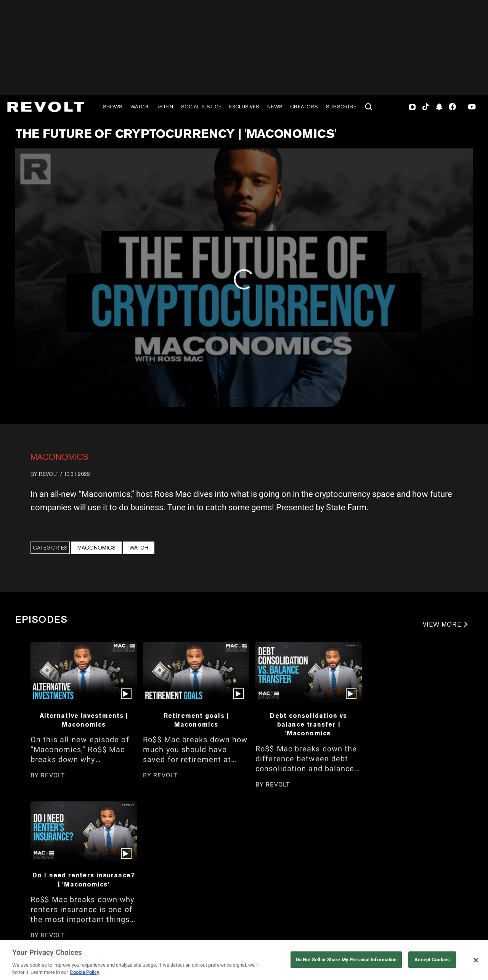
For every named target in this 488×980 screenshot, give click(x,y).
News (275, 107)
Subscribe (341, 107)
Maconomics (59, 457)
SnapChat (439, 107)
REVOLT (49, 474)
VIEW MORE (442, 625)
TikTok (426, 107)
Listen (164, 107)
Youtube (472, 108)
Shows (113, 107)
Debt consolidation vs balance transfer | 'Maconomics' (308, 725)
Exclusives (244, 107)
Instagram (413, 107)
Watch (139, 107)
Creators (304, 107)
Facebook (452, 107)
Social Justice (201, 107)
